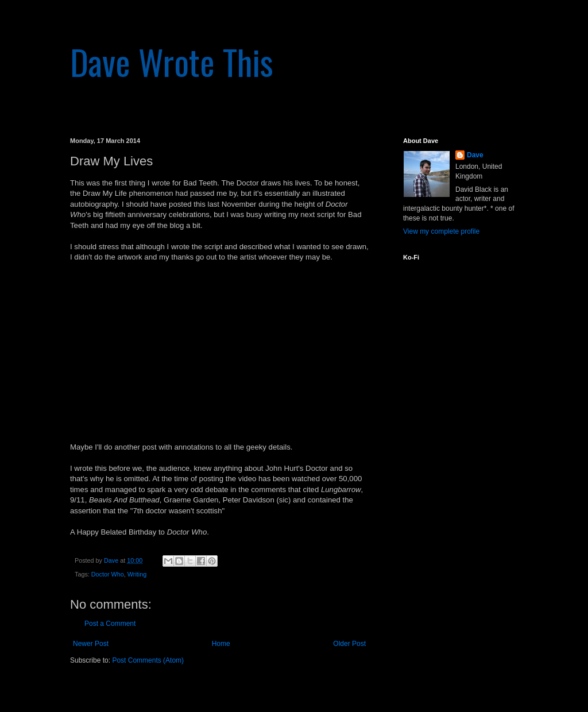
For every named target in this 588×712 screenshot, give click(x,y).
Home (221, 644)
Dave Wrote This (172, 61)
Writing (137, 574)
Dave (475, 155)
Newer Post (91, 644)
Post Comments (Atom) (148, 660)
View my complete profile (441, 231)
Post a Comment (110, 624)
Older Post (349, 644)
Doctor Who (108, 574)
